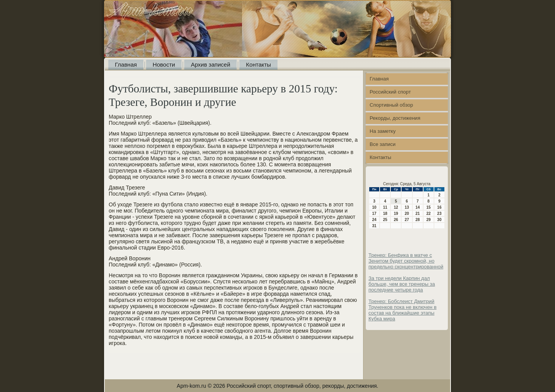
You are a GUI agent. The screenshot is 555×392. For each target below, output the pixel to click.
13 (407, 207)
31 (374, 226)
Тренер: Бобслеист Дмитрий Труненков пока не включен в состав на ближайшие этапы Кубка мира (403, 310)
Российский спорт (390, 92)
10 (374, 207)
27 (407, 220)
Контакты (258, 64)
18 (385, 214)
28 (418, 220)
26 (396, 220)
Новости (164, 64)
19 (396, 214)
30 (439, 220)
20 (407, 214)
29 (428, 220)
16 (439, 207)
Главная (126, 64)
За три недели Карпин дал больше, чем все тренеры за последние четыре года (402, 284)
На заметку (383, 131)
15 (428, 207)
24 (374, 220)
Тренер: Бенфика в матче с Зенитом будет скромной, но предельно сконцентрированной (406, 261)
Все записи (383, 144)
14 (418, 207)
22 (428, 214)
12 (396, 207)
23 (439, 214)
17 (374, 214)
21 (418, 214)
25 (385, 220)
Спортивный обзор (391, 105)
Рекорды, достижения (395, 118)
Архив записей (210, 64)
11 (385, 207)
